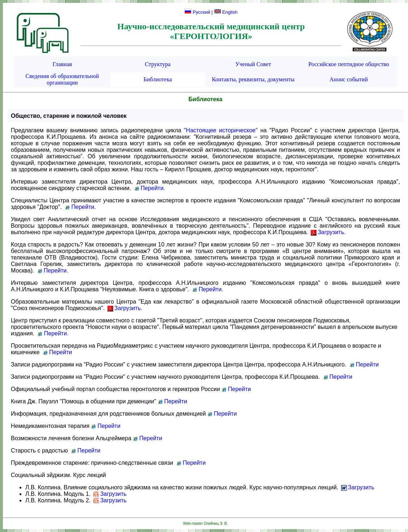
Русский (197, 12)
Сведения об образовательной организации (62, 79)
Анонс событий (349, 79)
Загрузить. (328, 232)
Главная (62, 64)
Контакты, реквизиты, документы (253, 79)
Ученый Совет (253, 64)
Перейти (57, 352)
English (226, 12)
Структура (158, 64)
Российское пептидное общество (349, 64)
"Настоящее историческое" (221, 130)
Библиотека (158, 79)
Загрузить (358, 487)
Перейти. (150, 188)
